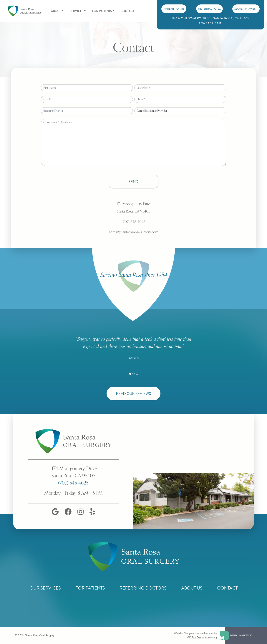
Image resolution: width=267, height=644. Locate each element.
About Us (192, 588)
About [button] (56, 11)
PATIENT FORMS (174, 9)
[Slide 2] (134, 374)
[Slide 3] (137, 374)
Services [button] (77, 11)
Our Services (45, 588)
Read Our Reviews (133, 394)
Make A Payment (246, 9)
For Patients (90, 588)
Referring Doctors (143, 588)
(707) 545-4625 (73, 483)
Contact (127, 11)
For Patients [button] (102, 11)
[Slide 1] (130, 374)
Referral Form (209, 9)
